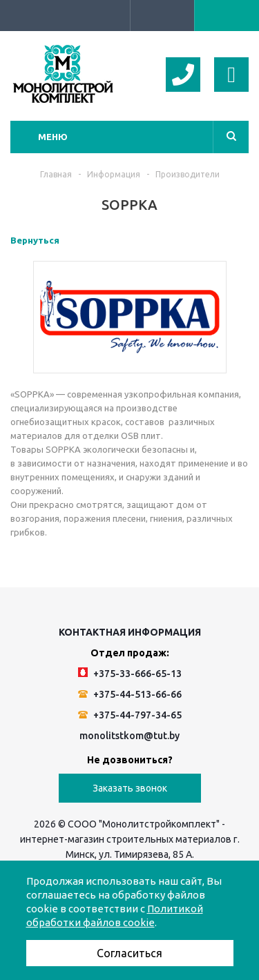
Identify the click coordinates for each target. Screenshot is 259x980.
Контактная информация (130, 632)
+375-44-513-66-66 (130, 694)
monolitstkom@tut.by (129, 736)
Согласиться (129, 953)
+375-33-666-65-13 (130, 673)
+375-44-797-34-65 (130, 715)
